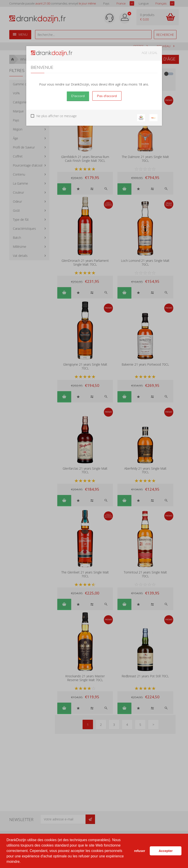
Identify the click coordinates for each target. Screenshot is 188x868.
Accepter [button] (166, 851)
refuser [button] (140, 851)
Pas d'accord (107, 96)
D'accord (78, 96)
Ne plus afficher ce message (57, 116)
